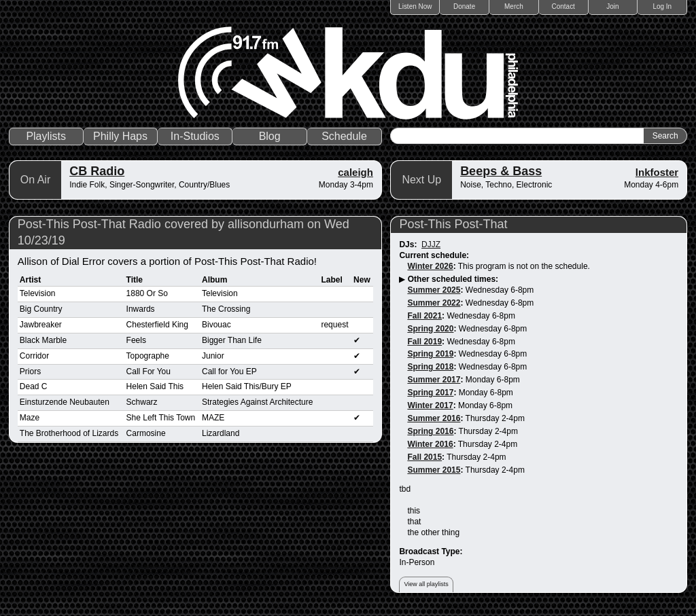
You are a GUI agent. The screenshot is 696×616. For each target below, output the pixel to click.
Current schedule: (434, 255)
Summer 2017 (434, 380)
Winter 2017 (430, 405)
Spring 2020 (430, 329)
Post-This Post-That (453, 224)
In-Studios (195, 136)
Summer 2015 (434, 470)
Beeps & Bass (501, 171)
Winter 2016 (430, 444)
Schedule (344, 136)
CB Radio (97, 171)
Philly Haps (120, 136)
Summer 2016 (434, 418)
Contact (563, 6)
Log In (662, 6)
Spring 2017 (430, 393)
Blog (270, 136)
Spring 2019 (430, 354)
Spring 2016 (430, 431)
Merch (514, 6)
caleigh (355, 172)
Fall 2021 (424, 316)
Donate (464, 6)
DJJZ (431, 244)
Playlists (46, 136)
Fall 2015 (424, 457)
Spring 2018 (430, 367)
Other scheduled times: (453, 279)
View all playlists (426, 584)
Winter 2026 (430, 266)
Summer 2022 (434, 303)
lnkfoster (657, 172)
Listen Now (415, 6)
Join (612, 6)
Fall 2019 (424, 342)
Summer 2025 (434, 290)
